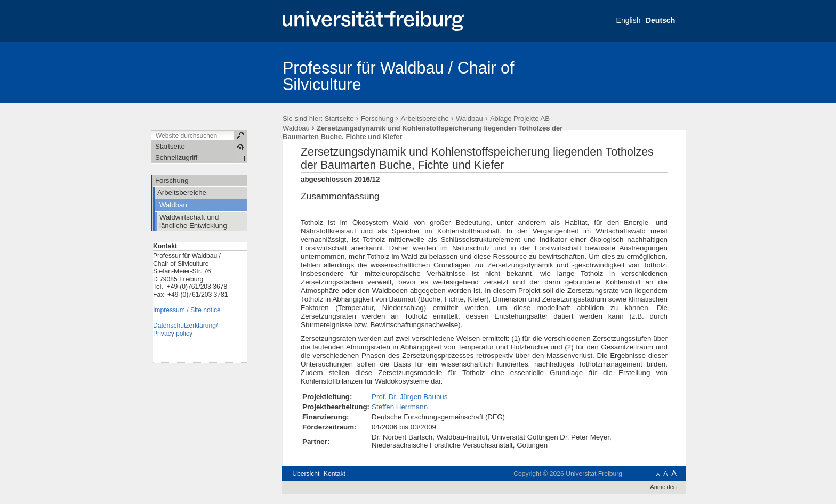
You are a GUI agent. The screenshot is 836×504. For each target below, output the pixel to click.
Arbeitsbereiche (424, 119)
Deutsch (660, 20)
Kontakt (335, 474)
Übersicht (306, 474)
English (629, 20)
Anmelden (663, 487)
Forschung (377, 119)
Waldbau (469, 119)
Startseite (339, 119)
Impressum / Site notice (187, 310)
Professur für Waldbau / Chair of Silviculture (399, 76)
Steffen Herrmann (400, 407)
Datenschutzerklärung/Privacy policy (185, 330)
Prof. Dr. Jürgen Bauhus (409, 397)
